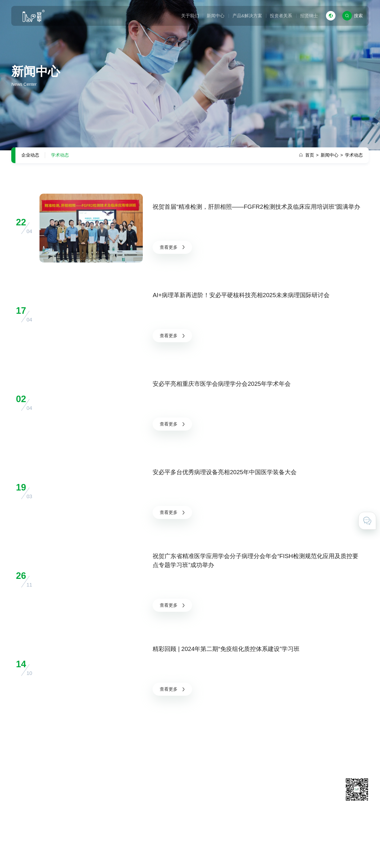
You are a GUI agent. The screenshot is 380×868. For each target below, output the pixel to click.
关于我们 (190, 16)
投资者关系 (281, 16)
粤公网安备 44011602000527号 (216, 854)
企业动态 (30, 155)
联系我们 (263, 794)
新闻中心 (216, 16)
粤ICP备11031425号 (164, 854)
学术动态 (60, 155)
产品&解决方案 (247, 16)
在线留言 (263, 803)
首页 (312, 155)
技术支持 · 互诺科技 (349, 854)
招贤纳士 (309, 16)
